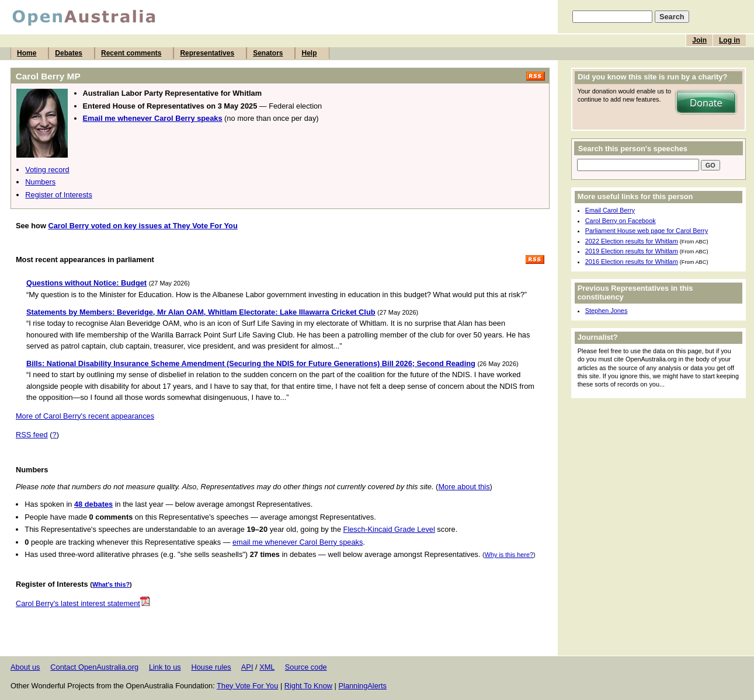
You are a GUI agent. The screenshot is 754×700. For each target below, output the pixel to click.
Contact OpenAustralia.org (94, 667)
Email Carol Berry (610, 210)
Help (309, 53)
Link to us (165, 667)
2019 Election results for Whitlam (632, 251)
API (247, 667)
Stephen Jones (607, 311)
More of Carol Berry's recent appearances (85, 416)
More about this (464, 487)
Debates (69, 53)
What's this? (111, 584)
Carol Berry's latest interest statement (83, 603)
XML (267, 667)
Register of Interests (59, 195)
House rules (211, 667)
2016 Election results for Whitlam (632, 262)
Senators (268, 53)
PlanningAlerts (363, 686)
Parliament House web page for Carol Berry (647, 231)
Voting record (47, 170)
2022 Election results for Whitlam (632, 241)
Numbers (40, 182)
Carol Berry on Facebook (621, 221)
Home (27, 53)
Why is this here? (509, 555)
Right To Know (308, 686)
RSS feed (32, 435)
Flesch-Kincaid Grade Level (389, 529)
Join (699, 40)
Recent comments (131, 53)
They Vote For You (247, 686)
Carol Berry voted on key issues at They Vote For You (143, 226)
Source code (306, 667)
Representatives (207, 53)
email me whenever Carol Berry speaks (298, 542)
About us (25, 667)
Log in (729, 40)
